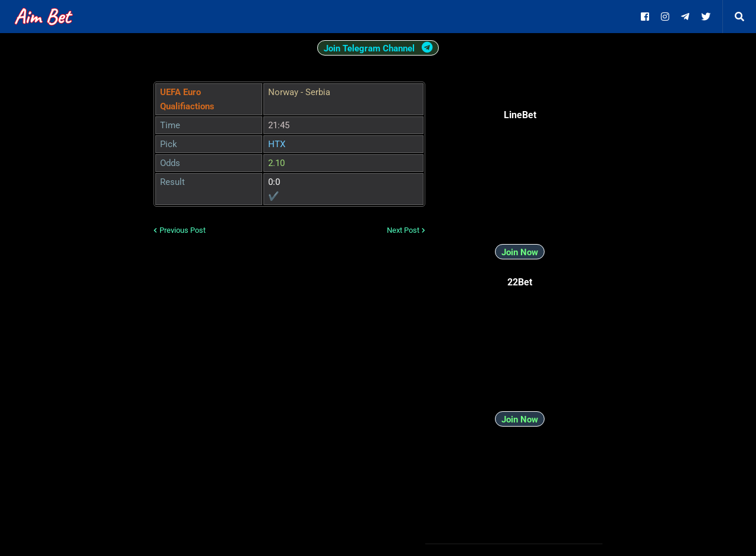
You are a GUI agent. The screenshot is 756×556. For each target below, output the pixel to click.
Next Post (403, 230)
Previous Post (183, 230)
